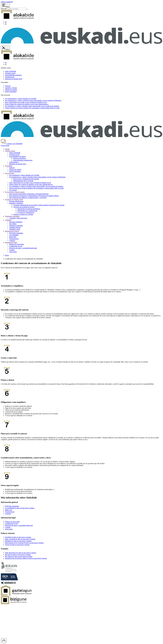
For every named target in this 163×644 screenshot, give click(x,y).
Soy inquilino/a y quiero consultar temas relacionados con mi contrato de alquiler (36, 186)
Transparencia (10, 77)
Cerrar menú (5, 145)
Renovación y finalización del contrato (26, 179)
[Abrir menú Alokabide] (5, 5)
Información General (12, 231)
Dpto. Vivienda (20, 539)
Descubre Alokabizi (16, 222)
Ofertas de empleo (11, 90)
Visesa (17, 545)
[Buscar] (27, 9)
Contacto (12, 241)
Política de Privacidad (16, 244)
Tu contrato (13, 190)
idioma (7, 149)
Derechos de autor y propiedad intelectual (23, 248)
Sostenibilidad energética (13, 75)
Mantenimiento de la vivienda (23, 181)
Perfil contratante (11, 91)
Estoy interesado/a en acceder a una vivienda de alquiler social (30, 183)
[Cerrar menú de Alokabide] (5, 48)
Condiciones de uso (16, 246)
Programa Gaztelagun (12, 216)
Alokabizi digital (15, 227)
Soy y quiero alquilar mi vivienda (21, 99)
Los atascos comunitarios (26, 213)
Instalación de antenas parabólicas (29, 209)
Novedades (9, 166)
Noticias (8, 86)
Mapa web (8, 510)
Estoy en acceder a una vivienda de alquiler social (26, 102)
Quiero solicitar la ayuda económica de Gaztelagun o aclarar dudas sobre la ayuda (36, 188)
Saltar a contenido (7, 2)
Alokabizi (8, 220)
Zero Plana (13, 224)
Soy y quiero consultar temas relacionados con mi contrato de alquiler (32, 106)
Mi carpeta (19, 556)
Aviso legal (13, 252)
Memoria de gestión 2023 (18, 164)
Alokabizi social (15, 229)
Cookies (12, 250)
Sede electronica (21, 553)
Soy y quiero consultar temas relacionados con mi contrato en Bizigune (33, 100)
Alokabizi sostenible (16, 226)
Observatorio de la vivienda (24, 543)
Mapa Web (13, 237)
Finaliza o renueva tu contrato (23, 214)
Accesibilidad (14, 235)
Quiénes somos (10, 151)
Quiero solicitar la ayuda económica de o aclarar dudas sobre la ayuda (32, 108)
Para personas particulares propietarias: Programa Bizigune (29, 194)
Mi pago (18, 555)
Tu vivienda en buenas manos (15, 192)
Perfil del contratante (16, 233)
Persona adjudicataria (16, 201)
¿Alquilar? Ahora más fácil (18, 218)
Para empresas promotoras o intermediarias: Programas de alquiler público (34, 196)
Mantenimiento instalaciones (23, 160)
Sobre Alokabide (11, 71)
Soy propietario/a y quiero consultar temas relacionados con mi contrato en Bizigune (37, 177)
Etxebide (18, 537)
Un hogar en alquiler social (14, 199)
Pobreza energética (20, 158)
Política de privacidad (12, 522)
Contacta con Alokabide (12, 144)
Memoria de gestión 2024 (14, 79)
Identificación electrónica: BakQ (26, 558)
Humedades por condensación (27, 211)
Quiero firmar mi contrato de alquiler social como (27, 104)
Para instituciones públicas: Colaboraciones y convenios (28, 198)
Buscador (4, 9)
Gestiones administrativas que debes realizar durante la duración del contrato (39, 205)
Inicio (7, 255)
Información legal (11, 242)
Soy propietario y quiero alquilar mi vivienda (24, 175)
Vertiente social (10, 73)
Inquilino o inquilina (16, 203)
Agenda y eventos (11, 88)
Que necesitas (10, 173)
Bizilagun (18, 541)
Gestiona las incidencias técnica (24, 207)
